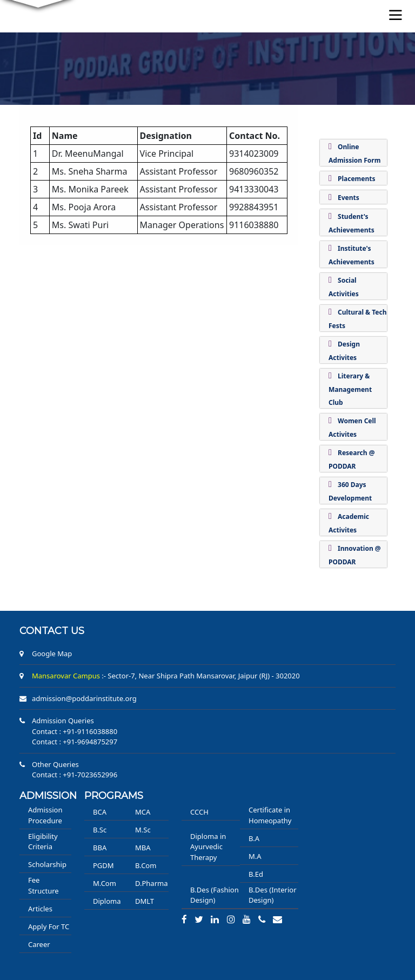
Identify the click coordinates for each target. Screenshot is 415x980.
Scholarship (47, 864)
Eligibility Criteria (43, 842)
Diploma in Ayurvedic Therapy (208, 847)
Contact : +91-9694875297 (75, 742)
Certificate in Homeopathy (270, 815)
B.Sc (100, 830)
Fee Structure (43, 885)
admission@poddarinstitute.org (84, 698)
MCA (143, 812)
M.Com (105, 883)
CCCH (199, 812)
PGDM (103, 865)
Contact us (52, 631)
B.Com (146, 865)
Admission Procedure (45, 815)
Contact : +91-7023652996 (75, 775)
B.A (254, 838)
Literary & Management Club (350, 389)
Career (39, 944)
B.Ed (256, 874)
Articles (40, 909)
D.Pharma (151, 883)
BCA (100, 812)
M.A (255, 856)
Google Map (52, 654)
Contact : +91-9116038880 (75, 731)
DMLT (145, 901)
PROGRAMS (114, 796)
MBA (143, 848)
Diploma (107, 901)
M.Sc (143, 830)
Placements (356, 179)
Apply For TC (49, 926)
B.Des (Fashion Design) (215, 895)
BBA (100, 848)
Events (349, 198)
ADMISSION (48, 796)
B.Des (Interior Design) (273, 895)
